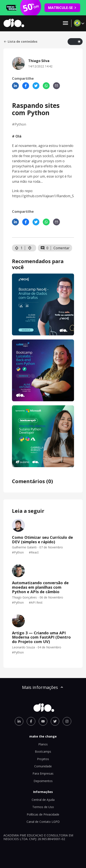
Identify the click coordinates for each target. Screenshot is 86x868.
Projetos (43, 759)
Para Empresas (43, 773)
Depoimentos (43, 781)
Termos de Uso (43, 807)
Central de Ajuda (43, 800)
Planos (43, 744)
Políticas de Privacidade (43, 814)
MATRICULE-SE (62, 8)
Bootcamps (43, 751)
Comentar (62, 248)
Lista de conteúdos (20, 42)
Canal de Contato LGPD (43, 822)
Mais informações (43, 687)
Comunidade (43, 766)
